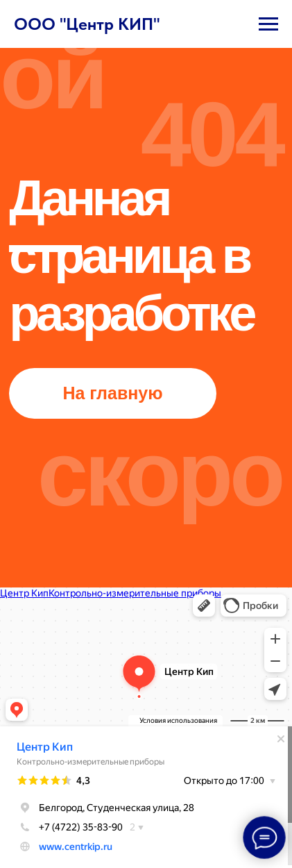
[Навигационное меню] (268, 24)
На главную (112, 393)
